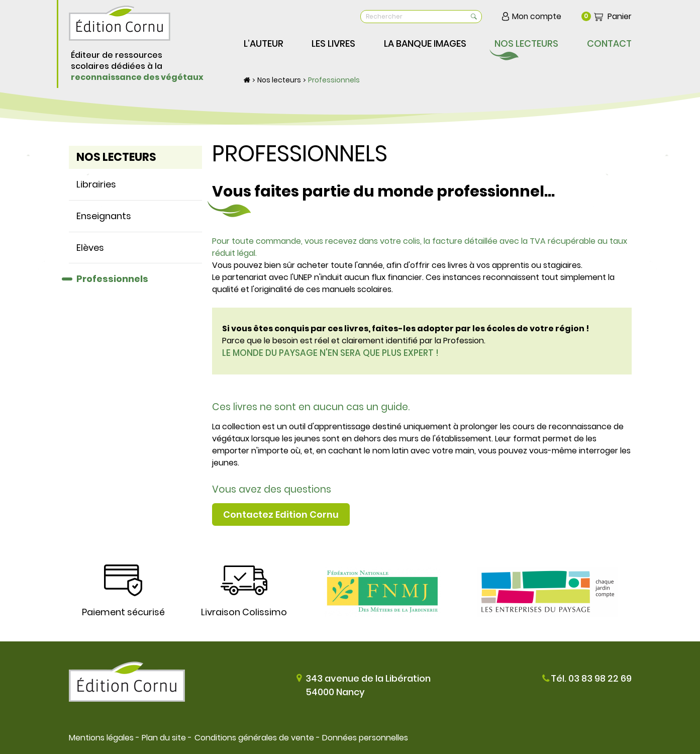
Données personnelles (365, 738)
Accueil (247, 80)
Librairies (96, 184)
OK (472, 17)
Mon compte (536, 16)
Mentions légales (101, 738)
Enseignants (104, 216)
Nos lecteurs (279, 80)
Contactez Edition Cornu (281, 514)
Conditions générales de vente (254, 738)
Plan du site (164, 738)
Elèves (90, 248)
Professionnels (334, 80)
